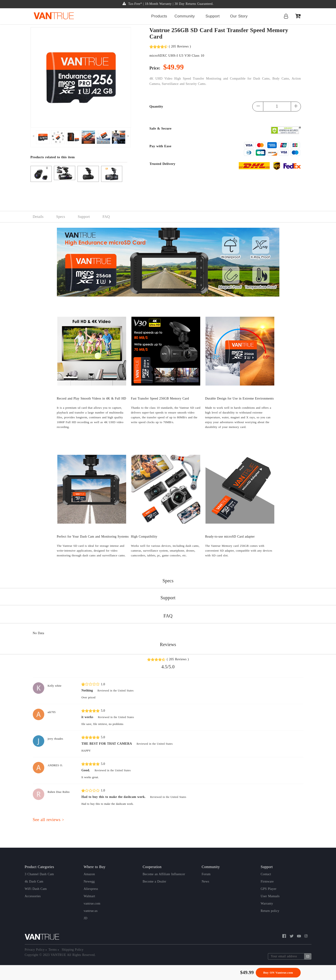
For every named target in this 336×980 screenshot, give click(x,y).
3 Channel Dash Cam (39, 874)
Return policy (270, 911)
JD (86, 918)
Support (84, 217)
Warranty (267, 904)
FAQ (106, 217)
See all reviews (49, 820)
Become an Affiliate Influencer (164, 874)
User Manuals (270, 896)
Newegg (89, 881)
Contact (266, 874)
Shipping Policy (72, 950)
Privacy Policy (35, 950)
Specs (61, 217)
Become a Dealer (154, 881)
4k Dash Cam (34, 881)
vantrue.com (92, 904)
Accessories (33, 896)
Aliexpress (91, 889)
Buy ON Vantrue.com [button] (278, 973)
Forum (206, 874)
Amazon (89, 874)
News (205, 881)
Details (38, 217)
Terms (53, 950)
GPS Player (269, 889)
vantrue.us (91, 911)
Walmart (89, 896)
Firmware (267, 881)
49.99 (248, 972)
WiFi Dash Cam (36, 889)
